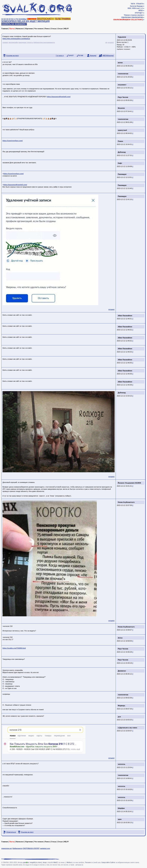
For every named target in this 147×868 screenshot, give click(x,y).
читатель (122, 764)
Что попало (39, 29)
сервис (5, 42)
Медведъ (122, 706)
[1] (2, 19)
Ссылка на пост (13, 56)
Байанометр (17, 848)
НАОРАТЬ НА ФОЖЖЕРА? (14, 24)
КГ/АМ (81, 56)
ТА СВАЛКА (32, 19)
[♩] (14, 19)
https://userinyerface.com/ (13, 141)
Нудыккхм (122, 37)
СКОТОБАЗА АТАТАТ (31, 848)
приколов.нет (7, 848)
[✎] (17, 19)
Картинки (29, 29)
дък (119, 717)
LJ (142, 8)
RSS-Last (136, 8)
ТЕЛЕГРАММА (63, 19)
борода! (93, 56)
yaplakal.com (45, 848)
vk (106, 42)
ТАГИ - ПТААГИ (137, 4)
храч (120, 819)
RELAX (21, 21)
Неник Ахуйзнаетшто (126, 502)
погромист (127, 49)
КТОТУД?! (139, 13)
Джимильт (122, 671)
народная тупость (26, 42)
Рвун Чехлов (123, 97)
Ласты (12, 29)
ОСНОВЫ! (23, 19)
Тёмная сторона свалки (133, 15)
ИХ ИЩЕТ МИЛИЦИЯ (38, 21)
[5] (12, 19)
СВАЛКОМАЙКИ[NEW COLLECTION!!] (128, 20)
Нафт (120, 163)
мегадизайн (13, 42)
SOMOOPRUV (9, 21)
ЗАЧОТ (71, 56)
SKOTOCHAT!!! (46, 19)
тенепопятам (123, 74)
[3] (7, 19)
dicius (120, 638)
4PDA (141, 10)
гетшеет (111, 42)
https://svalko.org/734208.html (14, 648)
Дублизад (122, 152)
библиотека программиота (44, 42)
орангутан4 (122, 130)
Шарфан (121, 808)
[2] (5, 19)
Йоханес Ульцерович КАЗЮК (129, 483)
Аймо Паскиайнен (125, 316)
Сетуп (60, 29)
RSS (129, 8)
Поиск (47, 29)
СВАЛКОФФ (126, 17)
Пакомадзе (122, 174)
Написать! (20, 29)
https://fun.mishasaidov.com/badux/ (16, 39)
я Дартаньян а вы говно (127, 728)
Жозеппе (121, 108)
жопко (120, 63)
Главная (5, 29)
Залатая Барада (136, 6)
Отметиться (11, 832)
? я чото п (60, 56)
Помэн (120, 141)
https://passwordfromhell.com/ (59, 97)
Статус (54, 29)
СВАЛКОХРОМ (137, 17)
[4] (10, 19)
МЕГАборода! (108, 56)
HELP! (66, 29)
